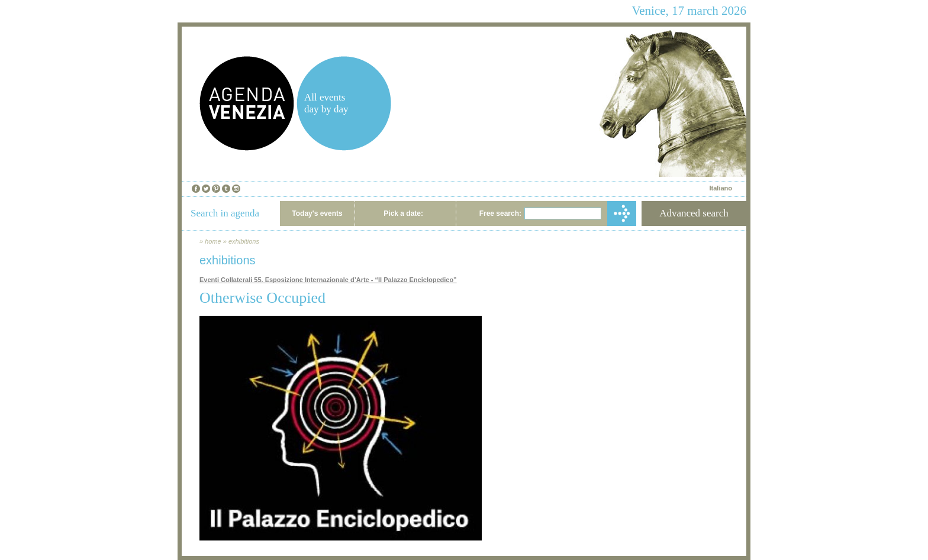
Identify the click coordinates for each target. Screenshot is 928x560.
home (213, 241)
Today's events (317, 213)
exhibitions (244, 241)
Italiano (721, 188)
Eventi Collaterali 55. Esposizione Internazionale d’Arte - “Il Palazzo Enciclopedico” (328, 280)
